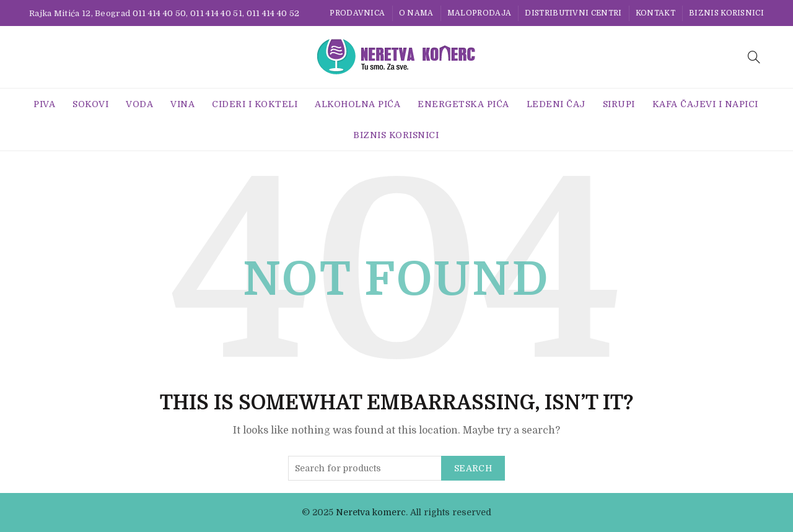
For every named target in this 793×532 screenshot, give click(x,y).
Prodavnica (357, 13)
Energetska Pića (463, 104)
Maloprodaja (479, 13)
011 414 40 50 (160, 13)
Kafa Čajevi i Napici (705, 104)
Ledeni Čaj (556, 104)
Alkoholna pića (357, 104)
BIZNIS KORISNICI (726, 13)
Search (473, 468)
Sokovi (90, 104)
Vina (182, 104)
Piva (44, 104)
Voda (139, 104)
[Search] (754, 57)
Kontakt (655, 13)
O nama (416, 13)
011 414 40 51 (216, 13)
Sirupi (619, 104)
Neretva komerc (371, 512)
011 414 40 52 (273, 13)
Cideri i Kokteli (255, 104)
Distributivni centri (573, 13)
